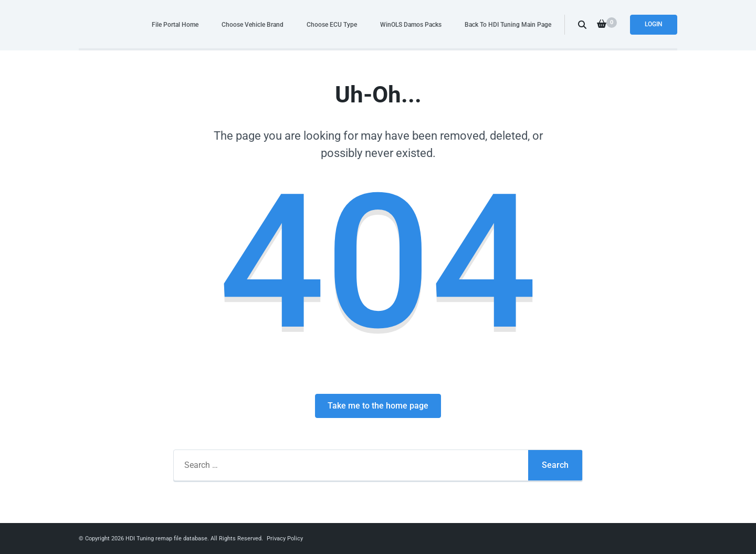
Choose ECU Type (332, 24)
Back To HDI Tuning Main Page (508, 24)
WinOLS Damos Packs (411, 24)
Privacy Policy (285, 539)
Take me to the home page (378, 406)
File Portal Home (175, 24)
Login (654, 24)
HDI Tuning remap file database (166, 539)
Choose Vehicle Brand (253, 24)
